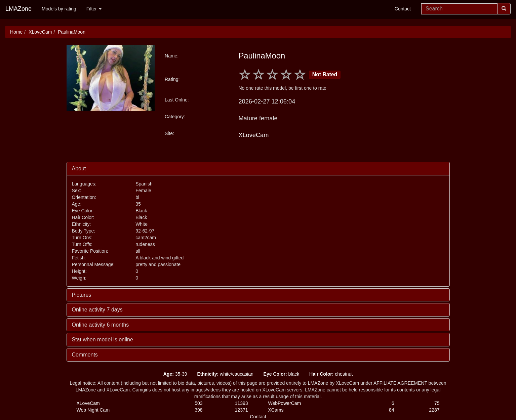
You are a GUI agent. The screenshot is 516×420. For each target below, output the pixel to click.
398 (199, 410)
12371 (242, 410)
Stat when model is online (103, 340)
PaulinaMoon (72, 32)
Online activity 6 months (101, 325)
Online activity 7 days (97, 310)
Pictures (82, 295)
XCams (276, 410)
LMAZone (18, 9)
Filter (94, 9)
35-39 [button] (175, 374)
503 (199, 403)
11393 (242, 403)
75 (437, 403)
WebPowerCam (285, 403)
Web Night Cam (93, 410)
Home (16, 32)
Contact (403, 9)
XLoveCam (40, 32)
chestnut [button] (331, 374)
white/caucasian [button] (225, 374)
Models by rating (59, 9)
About (79, 169)
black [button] (282, 374)
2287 (434, 410)
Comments (85, 355)
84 (392, 410)
